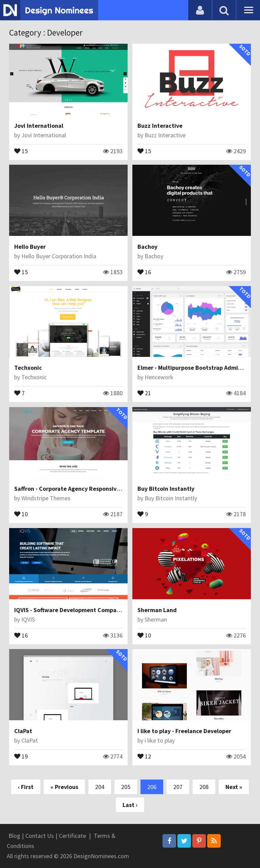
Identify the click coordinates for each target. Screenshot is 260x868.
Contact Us (40, 836)
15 (21, 150)
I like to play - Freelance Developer (184, 731)
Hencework (159, 377)
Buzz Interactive (160, 126)
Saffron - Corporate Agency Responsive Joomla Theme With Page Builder (113, 489)
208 (204, 787)
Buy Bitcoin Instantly (166, 489)
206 (152, 787)
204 (100, 787)
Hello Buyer (30, 247)
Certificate (72, 836)
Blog (14, 836)
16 (144, 271)
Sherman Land (157, 610)
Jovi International (39, 126)
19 (21, 756)
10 (21, 513)
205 (126, 787)
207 (178, 787)
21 (144, 392)
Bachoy (147, 247)
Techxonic (28, 368)
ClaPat (23, 731)
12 (144, 756)
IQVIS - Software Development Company (69, 610)
